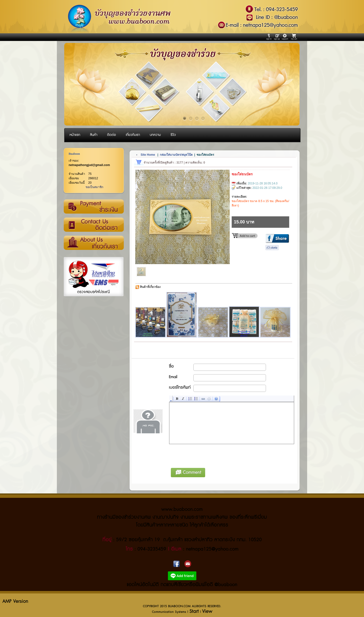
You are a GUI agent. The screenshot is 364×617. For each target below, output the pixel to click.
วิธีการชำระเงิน (94, 207)
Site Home (148, 155)
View (207, 611)
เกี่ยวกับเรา (94, 243)
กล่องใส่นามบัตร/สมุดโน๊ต (176, 155)
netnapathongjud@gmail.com (89, 165)
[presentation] (207, 455)
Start (194, 611)
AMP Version (15, 601)
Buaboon (74, 154)
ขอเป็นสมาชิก (94, 187)
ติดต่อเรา (94, 225)
